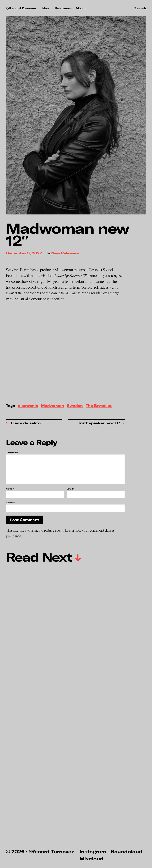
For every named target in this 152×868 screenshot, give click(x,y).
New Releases (65, 253)
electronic (28, 406)
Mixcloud (92, 858)
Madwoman (53, 406)
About (81, 8)
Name (10, 489)
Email (70, 489)
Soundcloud (126, 851)
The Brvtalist (99, 406)
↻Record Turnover (21, 8)
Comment (12, 453)
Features (63, 8)
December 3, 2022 (24, 253)
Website (10, 503)
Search (140, 8)
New (46, 8)
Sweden (75, 406)
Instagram (93, 851)
